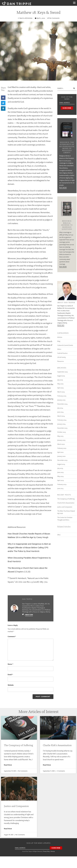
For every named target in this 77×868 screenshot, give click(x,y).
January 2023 (61, 440)
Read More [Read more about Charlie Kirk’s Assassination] (47, 765)
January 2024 (61, 424)
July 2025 (60, 380)
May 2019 (60, 476)
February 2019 (62, 484)
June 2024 (60, 412)
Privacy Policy (46, 851)
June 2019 (60, 472)
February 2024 (62, 420)
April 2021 (60, 452)
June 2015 (60, 488)
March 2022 (61, 444)
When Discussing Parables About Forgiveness (28, 558)
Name (10, 664)
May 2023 (60, 436)
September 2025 (62, 372)
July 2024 (60, 408)
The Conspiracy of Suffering (66, 499)
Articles (60, 337)
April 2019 (61, 480)
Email (10, 675)
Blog (59, 341)
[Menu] (74, 3)
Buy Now (63, 188)
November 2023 (62, 428)
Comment (12, 636)
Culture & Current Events (65, 345)
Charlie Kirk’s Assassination (66, 503)
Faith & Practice (62, 353)
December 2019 (62, 460)
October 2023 (62, 432)
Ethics (59, 349)
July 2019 (60, 468)
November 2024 (62, 404)
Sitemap (53, 851)
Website (11, 685)
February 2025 (62, 396)
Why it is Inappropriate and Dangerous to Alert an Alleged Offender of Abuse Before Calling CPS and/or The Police (29, 548)
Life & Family (62, 357)
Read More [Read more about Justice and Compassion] (8, 829)
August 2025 (61, 376)
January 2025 (61, 400)
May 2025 (60, 384)
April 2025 (60, 388)
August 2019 (61, 464)
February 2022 (62, 448)
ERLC (59, 535)
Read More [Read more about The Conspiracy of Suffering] (8, 765)
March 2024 (61, 416)
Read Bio (61, 325)
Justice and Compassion (65, 507)
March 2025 (61, 392)
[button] (3, 98)
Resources (61, 361)
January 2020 (61, 456)
